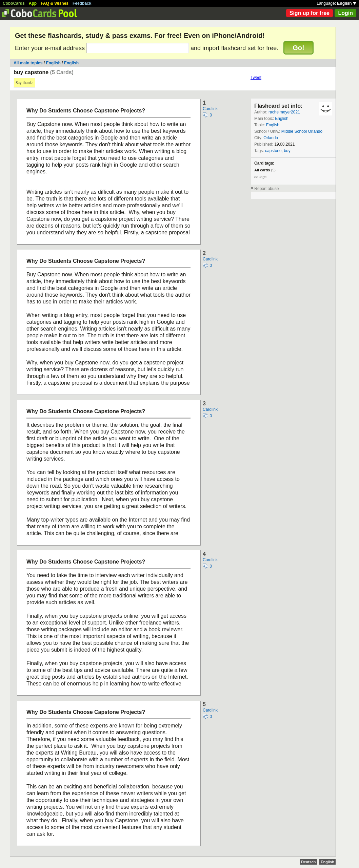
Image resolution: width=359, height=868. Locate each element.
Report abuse (266, 189)
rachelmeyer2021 (284, 112)
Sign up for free (310, 13)
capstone (273, 151)
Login (345, 13)
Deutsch (308, 862)
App (33, 3)
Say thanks (24, 83)
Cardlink (210, 109)
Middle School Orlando (302, 131)
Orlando (271, 138)
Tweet (256, 78)
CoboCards (14, 3)
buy (287, 151)
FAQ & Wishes (55, 3)
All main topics (28, 63)
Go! (298, 48)
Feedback (82, 3)
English (347, 3)
